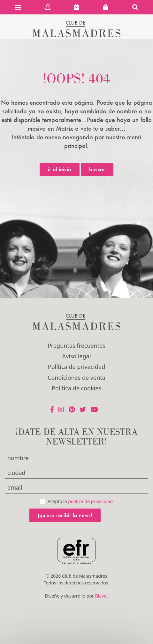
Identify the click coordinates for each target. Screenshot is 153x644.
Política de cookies (76, 388)
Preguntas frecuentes (76, 346)
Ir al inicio (60, 169)
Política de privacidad (76, 367)
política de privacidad (90, 501)
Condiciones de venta (76, 378)
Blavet (101, 596)
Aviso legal (76, 356)
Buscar (97, 169)
